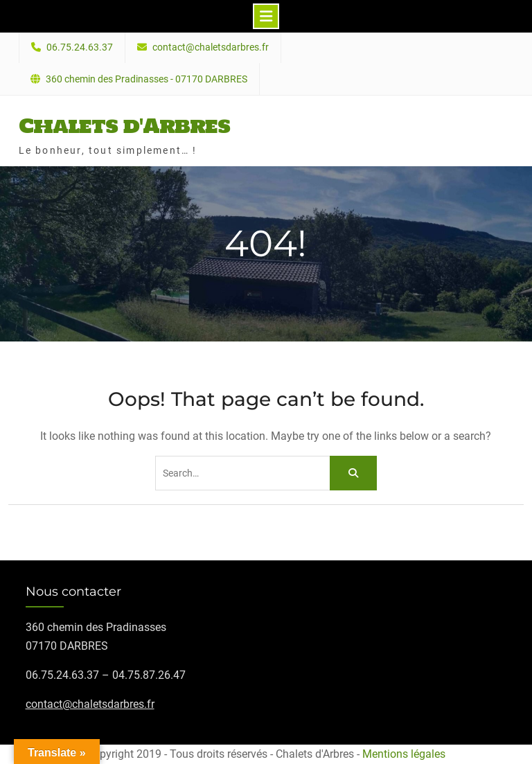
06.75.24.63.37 (80, 47)
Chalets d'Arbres (124, 125)
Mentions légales (404, 754)
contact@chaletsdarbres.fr (211, 47)
